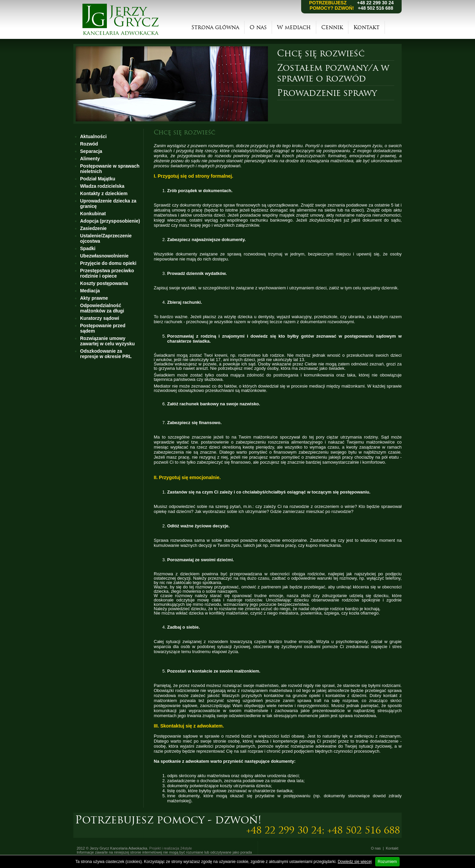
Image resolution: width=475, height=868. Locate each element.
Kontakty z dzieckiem (104, 193)
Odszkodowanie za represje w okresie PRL (106, 354)
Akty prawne (94, 298)
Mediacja (90, 291)
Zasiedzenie (93, 228)
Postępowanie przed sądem (103, 328)
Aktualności (93, 136)
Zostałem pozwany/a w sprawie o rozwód (333, 73)
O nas (258, 27)
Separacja (91, 151)
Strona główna (215, 27)
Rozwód (89, 144)
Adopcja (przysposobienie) (110, 221)
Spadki (88, 248)
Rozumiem (387, 862)
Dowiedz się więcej (355, 862)
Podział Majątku (98, 179)
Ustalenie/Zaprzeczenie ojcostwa (106, 238)
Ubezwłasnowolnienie (104, 256)
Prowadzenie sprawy (327, 93)
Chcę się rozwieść (321, 53)
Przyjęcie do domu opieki (108, 263)
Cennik (332, 27)
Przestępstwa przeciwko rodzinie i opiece (107, 273)
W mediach (294, 27)
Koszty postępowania (104, 283)
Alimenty (90, 159)
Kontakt (366, 27)
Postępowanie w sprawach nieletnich (110, 169)
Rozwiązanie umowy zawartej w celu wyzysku (107, 341)
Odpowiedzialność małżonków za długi (102, 308)
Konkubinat (93, 214)
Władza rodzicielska (102, 186)
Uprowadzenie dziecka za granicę (108, 204)
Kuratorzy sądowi (100, 318)
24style (186, 848)
